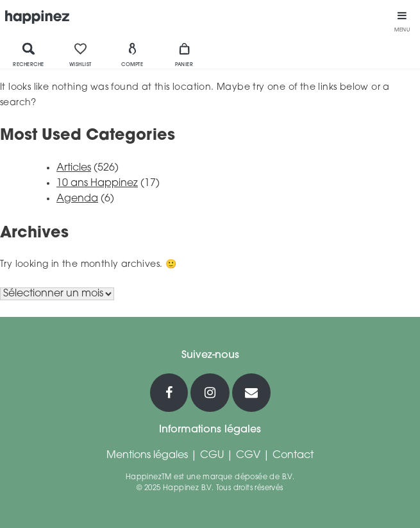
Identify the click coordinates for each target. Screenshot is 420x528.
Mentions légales (147, 456)
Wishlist (80, 55)
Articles (74, 168)
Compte (132, 55)
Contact (293, 456)
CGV (248, 456)
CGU (212, 456)
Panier (184, 55)
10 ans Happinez (97, 183)
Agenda (77, 199)
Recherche (29, 55)
